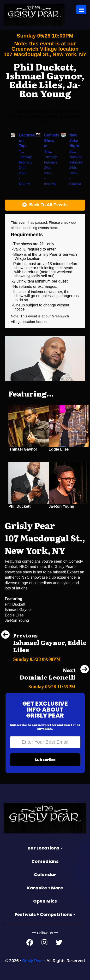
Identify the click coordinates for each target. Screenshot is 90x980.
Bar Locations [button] (45, 848)
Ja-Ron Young (62, 506)
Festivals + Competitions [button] (45, 914)
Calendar (45, 874)
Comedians (45, 861)
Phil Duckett (19, 506)
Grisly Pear (33, 961)
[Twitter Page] (59, 944)
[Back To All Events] (45, 205)
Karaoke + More (45, 888)
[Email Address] (45, 742)
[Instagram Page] (45, 944)
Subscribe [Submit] (45, 760)
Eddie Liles (59, 449)
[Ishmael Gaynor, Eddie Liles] (45, 658)
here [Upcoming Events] (54, 228)
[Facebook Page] (30, 944)
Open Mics (45, 901)
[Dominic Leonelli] (54, 685)
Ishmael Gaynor (23, 449)
